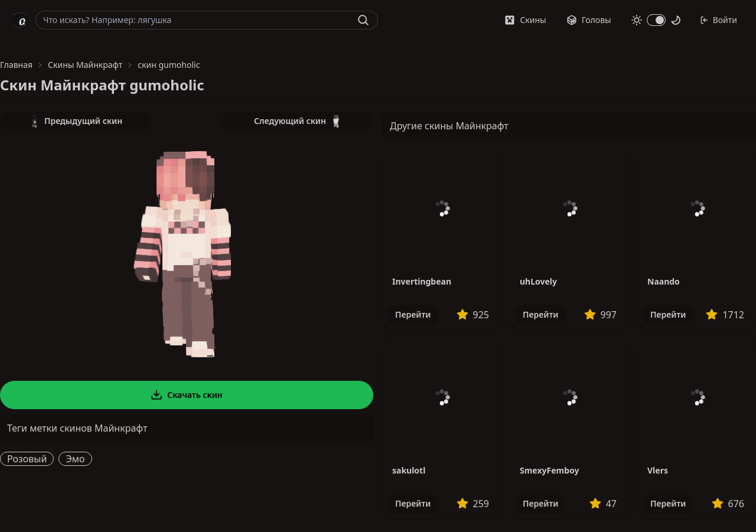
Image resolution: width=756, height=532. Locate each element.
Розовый (27, 459)
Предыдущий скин (76, 121)
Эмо (75, 459)
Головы (589, 20)
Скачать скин (187, 395)
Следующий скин (298, 121)
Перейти (413, 314)
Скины (525, 20)
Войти (718, 20)
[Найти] (363, 20)
